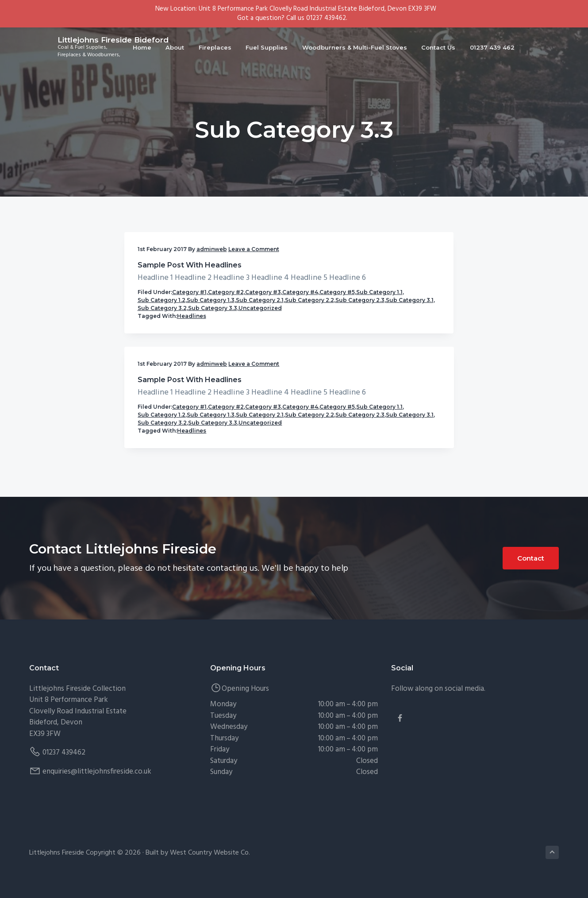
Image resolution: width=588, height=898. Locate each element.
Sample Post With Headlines (170, 285)
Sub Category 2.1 (161, 388)
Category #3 (193, 348)
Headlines (192, 444)
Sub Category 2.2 (162, 396)
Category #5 (192, 356)
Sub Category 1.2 (161, 372)
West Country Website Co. (210, 866)
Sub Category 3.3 (162, 428)
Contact (531, 572)
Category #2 (156, 348)
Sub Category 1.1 (161, 364)
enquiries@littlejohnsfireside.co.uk (97, 785)
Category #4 (156, 356)
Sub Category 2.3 (162, 404)
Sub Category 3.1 (161, 412)
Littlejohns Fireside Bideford (85, 44)
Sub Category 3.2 (162, 420)
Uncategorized (159, 436)
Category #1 (189, 340)
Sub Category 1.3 (161, 380)
